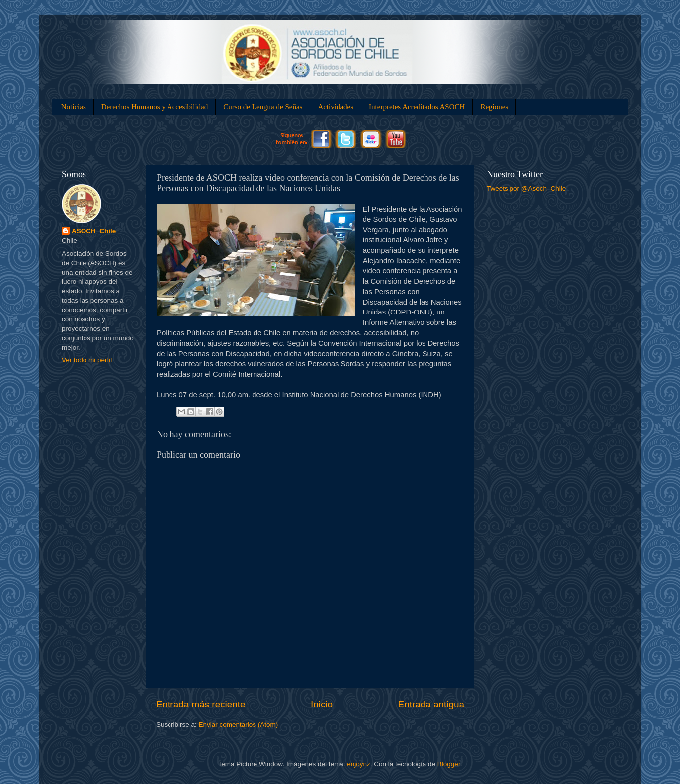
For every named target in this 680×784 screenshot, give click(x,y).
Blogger (449, 764)
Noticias (74, 107)
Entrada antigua (431, 704)
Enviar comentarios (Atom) (239, 725)
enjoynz (359, 764)
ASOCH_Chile (94, 231)
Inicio (322, 704)
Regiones (494, 107)
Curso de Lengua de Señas (263, 107)
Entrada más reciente (201, 704)
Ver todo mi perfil (87, 360)
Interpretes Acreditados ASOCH (417, 107)
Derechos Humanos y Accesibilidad (155, 107)
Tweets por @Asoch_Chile (526, 189)
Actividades (336, 107)
